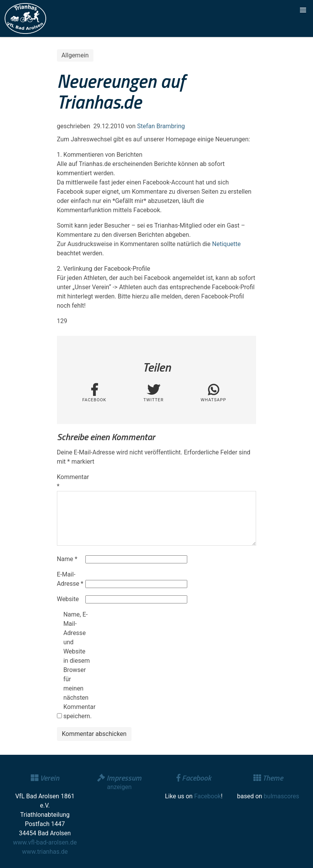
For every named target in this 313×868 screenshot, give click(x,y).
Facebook (207, 796)
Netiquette (226, 244)
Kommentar (70, 482)
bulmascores (281, 796)
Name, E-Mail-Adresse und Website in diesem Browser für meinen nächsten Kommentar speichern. (77, 665)
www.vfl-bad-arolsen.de (45, 842)
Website (68, 599)
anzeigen (119, 787)
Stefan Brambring (161, 126)
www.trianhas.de (45, 852)
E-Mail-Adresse (70, 579)
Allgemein (75, 55)
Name (67, 559)
